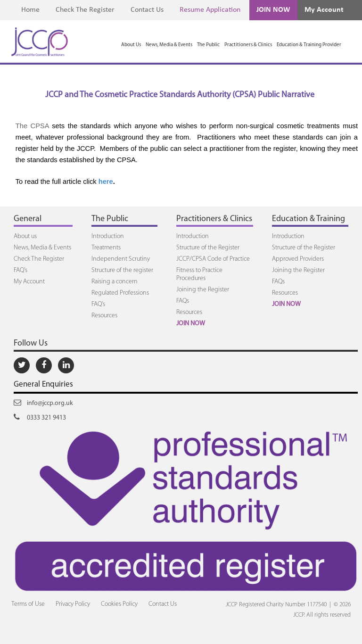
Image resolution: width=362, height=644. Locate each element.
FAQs (183, 301)
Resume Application (210, 10)
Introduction (108, 236)
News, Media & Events (169, 45)
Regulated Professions (120, 293)
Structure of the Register (208, 248)
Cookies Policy (119, 604)
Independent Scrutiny (121, 259)
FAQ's (21, 270)
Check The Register (85, 10)
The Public (208, 45)
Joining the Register (203, 290)
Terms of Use (28, 604)
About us (25, 236)
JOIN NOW (273, 10)
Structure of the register (122, 270)
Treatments (106, 248)
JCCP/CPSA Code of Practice (213, 259)
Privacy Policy (73, 604)
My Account (324, 10)
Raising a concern (115, 282)
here (106, 182)
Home (30, 10)
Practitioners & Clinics (248, 45)
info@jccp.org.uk (43, 403)
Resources (104, 316)
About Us (131, 45)
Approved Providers (298, 259)
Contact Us (147, 10)
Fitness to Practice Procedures (199, 274)
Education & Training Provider (309, 45)
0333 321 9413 (40, 417)
